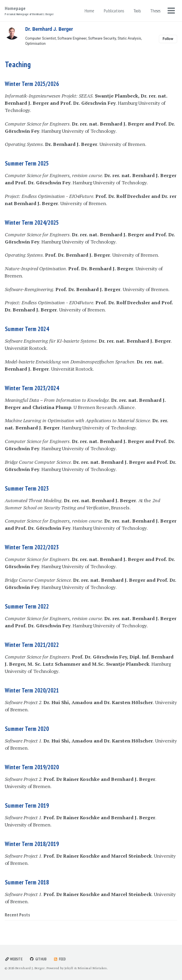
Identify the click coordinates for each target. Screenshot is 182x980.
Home (89, 11)
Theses (155, 11)
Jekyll (69, 968)
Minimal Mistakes (92, 968)
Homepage (29, 11)
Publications (114, 11)
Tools (137, 11)
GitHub (38, 959)
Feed (60, 959)
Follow (168, 39)
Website (14, 959)
